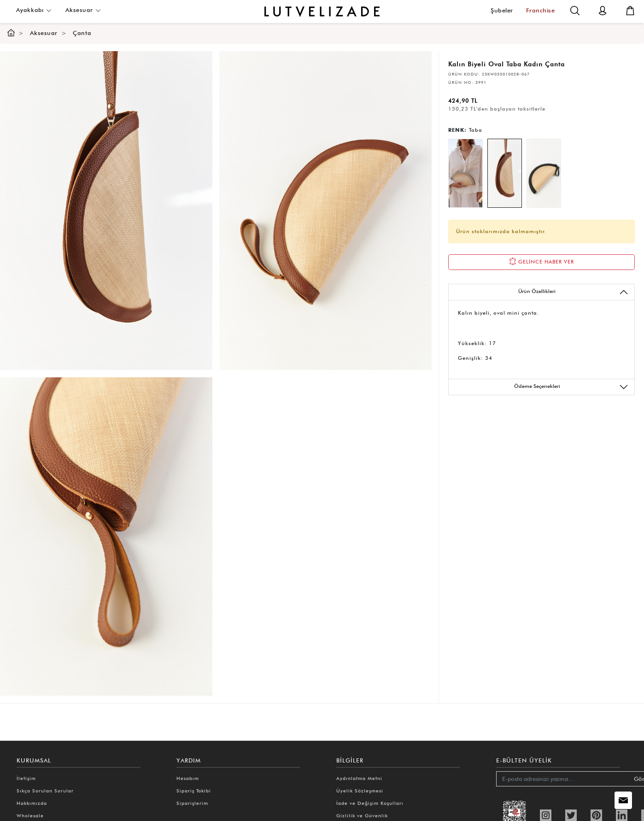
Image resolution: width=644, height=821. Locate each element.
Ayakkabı (34, 10)
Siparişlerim (192, 803)
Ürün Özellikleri (573, 292)
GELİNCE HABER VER (542, 261)
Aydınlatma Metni (359, 778)
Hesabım (188, 778)
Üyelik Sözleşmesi (360, 791)
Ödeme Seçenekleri (571, 387)
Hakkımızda (32, 803)
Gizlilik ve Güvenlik (362, 815)
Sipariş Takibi (194, 791)
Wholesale (30, 815)
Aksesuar (83, 10)
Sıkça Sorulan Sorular (45, 791)
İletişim (26, 778)
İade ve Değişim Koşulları (370, 803)
